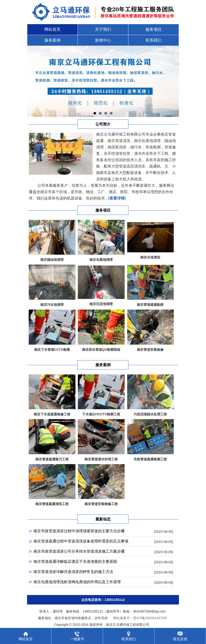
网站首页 (52, 29)
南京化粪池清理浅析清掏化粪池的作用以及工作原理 (77, 582)
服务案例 (52, 40)
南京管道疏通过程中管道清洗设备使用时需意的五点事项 (81, 541)
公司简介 (103, 124)
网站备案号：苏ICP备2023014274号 (140, 618)
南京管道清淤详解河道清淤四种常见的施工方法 (73, 572)
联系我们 (154, 40)
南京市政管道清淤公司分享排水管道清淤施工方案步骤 (79, 551)
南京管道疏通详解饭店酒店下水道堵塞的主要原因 (75, 562)
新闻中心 (103, 40)
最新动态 (103, 519)
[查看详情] (117, 198)
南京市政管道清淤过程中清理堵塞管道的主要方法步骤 (79, 531)
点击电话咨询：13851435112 (103, 600)
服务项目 (154, 29)
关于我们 (103, 29)
